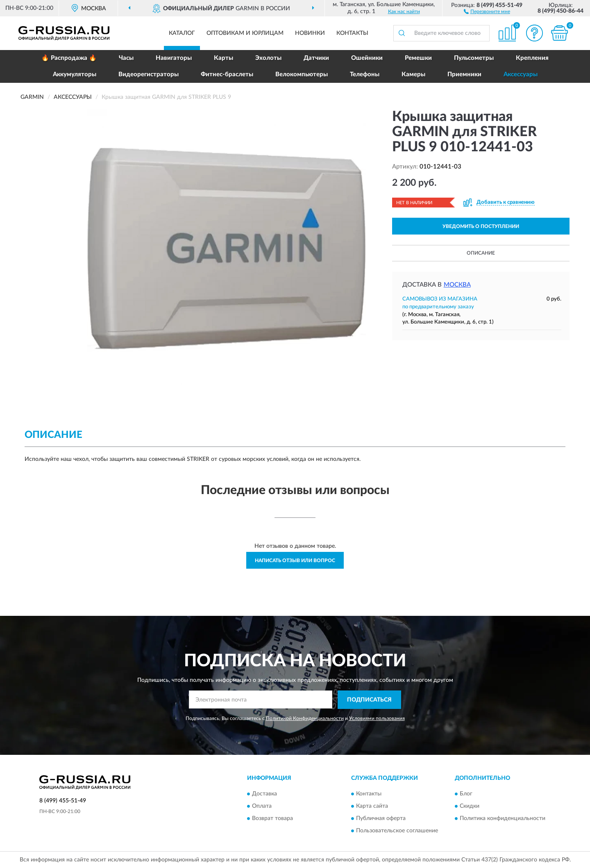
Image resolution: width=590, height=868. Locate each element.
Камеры (413, 74)
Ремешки (418, 58)
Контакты (352, 33)
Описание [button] (481, 253)
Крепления (532, 58)
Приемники (464, 74)
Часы (126, 58)
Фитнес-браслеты (227, 74)
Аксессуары (521, 74)
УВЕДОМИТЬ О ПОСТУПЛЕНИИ (481, 226)
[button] (487, 11)
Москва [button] (457, 285)
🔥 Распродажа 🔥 (69, 58)
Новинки (310, 33)
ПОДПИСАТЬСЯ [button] (369, 700)
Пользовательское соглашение (397, 831)
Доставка (264, 794)
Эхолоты (268, 58)
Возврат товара (272, 819)
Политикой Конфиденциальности (305, 718)
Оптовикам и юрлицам (245, 33)
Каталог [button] (182, 33)
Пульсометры (474, 58)
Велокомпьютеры (302, 74)
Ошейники (367, 58)
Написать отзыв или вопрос (295, 560)
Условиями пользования (377, 718)
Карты (224, 58)
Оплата (262, 806)
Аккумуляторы (75, 74)
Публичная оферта (381, 819)
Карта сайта (372, 806)
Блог (466, 794)
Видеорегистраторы (149, 74)
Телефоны (365, 74)
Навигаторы (174, 58)
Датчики (316, 58)
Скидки (470, 806)
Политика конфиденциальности (503, 819)
